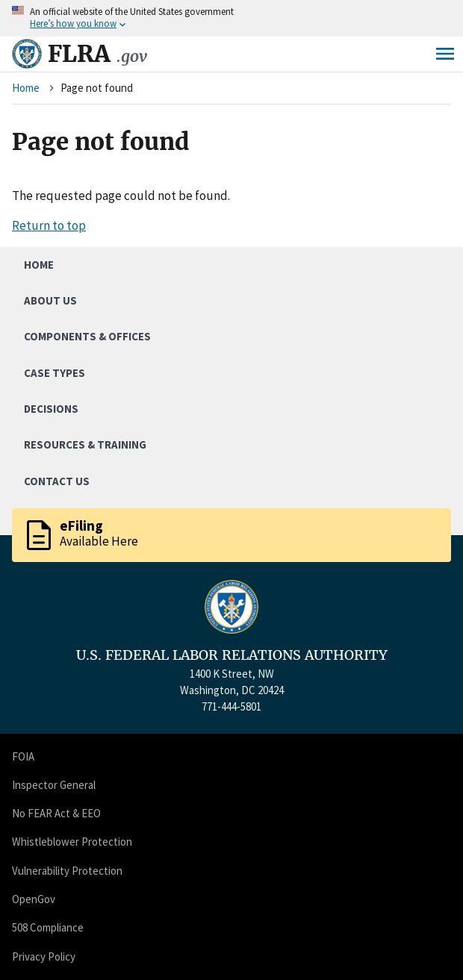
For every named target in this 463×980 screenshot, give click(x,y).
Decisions (51, 409)
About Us (50, 300)
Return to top (49, 225)
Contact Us (57, 481)
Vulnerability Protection (67, 871)
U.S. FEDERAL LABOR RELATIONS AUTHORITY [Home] (232, 655)
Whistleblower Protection (72, 842)
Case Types (55, 373)
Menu (445, 54)
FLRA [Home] (97, 54)
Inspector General (54, 785)
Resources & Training (85, 444)
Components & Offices (87, 336)
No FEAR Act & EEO (56, 813)
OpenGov (34, 899)
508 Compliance (48, 927)
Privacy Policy (44, 956)
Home (26, 88)
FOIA (23, 756)
